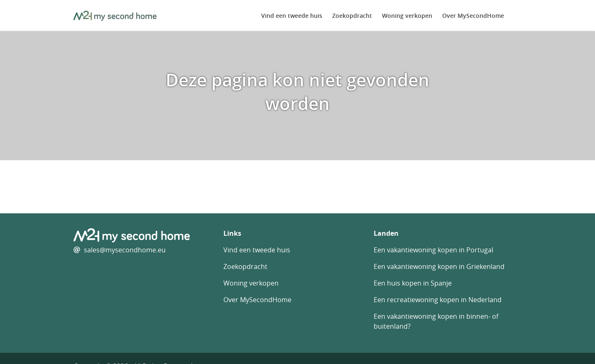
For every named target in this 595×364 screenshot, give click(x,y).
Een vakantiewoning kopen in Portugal (433, 250)
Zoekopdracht (352, 16)
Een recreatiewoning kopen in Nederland (438, 300)
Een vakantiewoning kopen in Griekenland (439, 266)
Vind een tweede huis (292, 16)
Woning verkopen (407, 16)
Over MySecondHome (473, 16)
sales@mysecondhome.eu (125, 250)
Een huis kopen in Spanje (413, 283)
